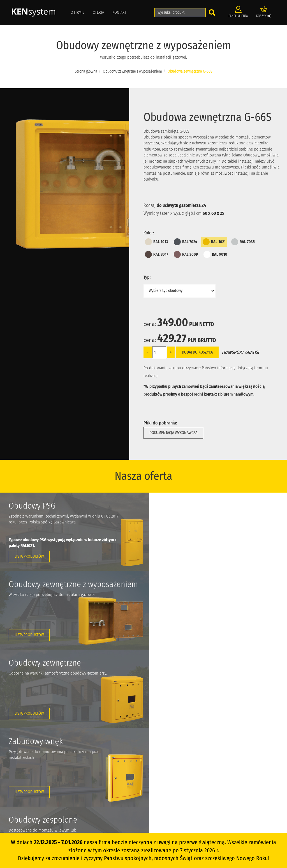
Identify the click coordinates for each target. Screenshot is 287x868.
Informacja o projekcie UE (243, 761)
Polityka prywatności (129, 820)
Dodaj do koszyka (197, 352)
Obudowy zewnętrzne (172, 769)
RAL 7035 (243, 242)
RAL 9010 (215, 254)
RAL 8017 (157, 254)
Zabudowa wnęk (168, 778)
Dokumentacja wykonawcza (173, 433)
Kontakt (119, 12)
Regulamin (121, 812)
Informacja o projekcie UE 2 (244, 753)
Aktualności (122, 769)
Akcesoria (163, 795)
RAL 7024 (185, 242)
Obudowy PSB (167, 753)
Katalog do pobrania (129, 786)
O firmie (77, 12)
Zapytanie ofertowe (238, 769)
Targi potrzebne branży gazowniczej (250, 795)
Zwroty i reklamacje (128, 803)
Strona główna (86, 71)
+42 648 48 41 (27, 767)
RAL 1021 (214, 242)
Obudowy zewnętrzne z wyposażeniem (132, 71)
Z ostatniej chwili (236, 778)
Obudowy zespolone (171, 786)
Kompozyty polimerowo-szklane (248, 786)
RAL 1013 (157, 242)
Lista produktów (29, 556)
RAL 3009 (186, 254)
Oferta (98, 12)
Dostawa (120, 795)
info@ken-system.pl (35, 775)
